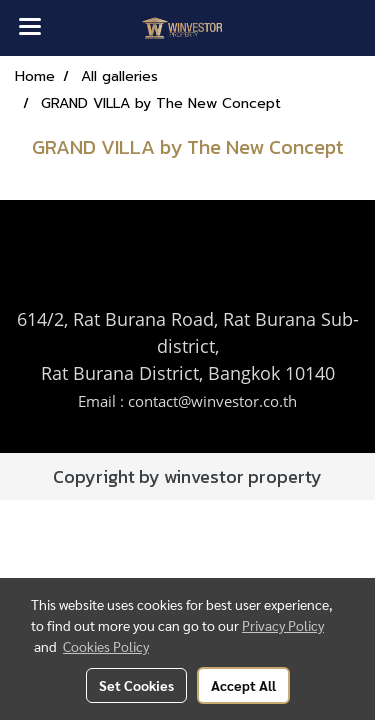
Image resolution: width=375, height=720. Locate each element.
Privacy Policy (283, 625)
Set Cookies (136, 685)
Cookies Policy (106, 646)
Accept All (243, 685)
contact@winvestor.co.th (212, 401)
